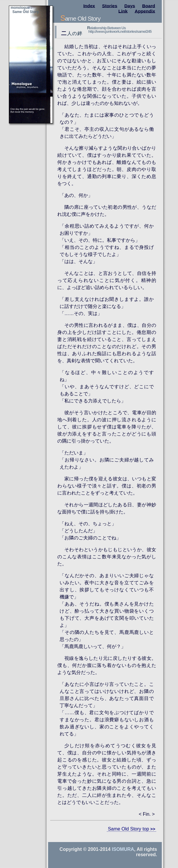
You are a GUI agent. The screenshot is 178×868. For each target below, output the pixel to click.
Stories (110, 5)
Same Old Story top (128, 829)
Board (149, 5)
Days (130, 5)
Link (123, 11)
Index (89, 5)
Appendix (145, 11)
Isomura (123, 849)
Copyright (71, 849)
